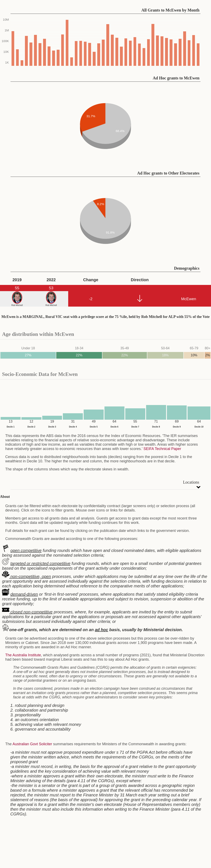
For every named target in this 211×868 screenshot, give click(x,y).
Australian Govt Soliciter (32, 744)
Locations (191, 482)
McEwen (189, 299)
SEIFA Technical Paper (162, 449)
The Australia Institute (23, 655)
